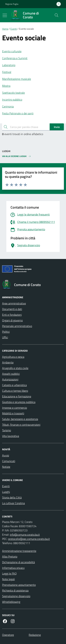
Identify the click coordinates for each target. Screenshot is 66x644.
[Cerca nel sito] (56, 15)
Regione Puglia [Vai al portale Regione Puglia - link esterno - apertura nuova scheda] (12, 4)
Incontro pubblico (12, 100)
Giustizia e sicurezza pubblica (19, 402)
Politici (6, 332)
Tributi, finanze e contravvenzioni (21, 425)
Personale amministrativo (17, 326)
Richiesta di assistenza (15, 590)
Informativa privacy (13, 568)
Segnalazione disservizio (16, 596)
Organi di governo (12, 320)
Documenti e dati (12, 309)
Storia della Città (12, 497)
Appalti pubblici (11, 374)
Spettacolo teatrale (13, 93)
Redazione (35, 635)
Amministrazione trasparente (19, 551)
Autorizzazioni (10, 379)
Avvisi (6, 455)
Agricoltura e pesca (13, 357)
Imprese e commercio (15, 408)
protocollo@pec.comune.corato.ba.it (29, 539)
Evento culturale (12, 51)
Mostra (6, 86)
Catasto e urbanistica (14, 385)
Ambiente (8, 362)
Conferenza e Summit (15, 58)
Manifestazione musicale (17, 79)
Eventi (14, 29)
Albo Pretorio (10, 556)
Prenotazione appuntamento (19, 585)
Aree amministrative (14, 303)
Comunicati (9, 461)
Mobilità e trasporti (13, 413)
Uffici (5, 337)
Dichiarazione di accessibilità (18, 562)
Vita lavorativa (11, 436)
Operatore (8, 635)
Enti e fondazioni (12, 315)
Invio (57, 127)
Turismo (7, 430)
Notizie (6, 467)
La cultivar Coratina (13, 503)
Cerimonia (8, 106)
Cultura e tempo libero (15, 391)
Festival (7, 72)
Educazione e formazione (17, 396)
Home (5, 29)
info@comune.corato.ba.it (25, 535)
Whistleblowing (11, 602)
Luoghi (6, 492)
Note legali (8, 579)
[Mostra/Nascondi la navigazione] (5, 15)
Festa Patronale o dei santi (18, 113)
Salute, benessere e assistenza (20, 419)
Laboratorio (9, 65)
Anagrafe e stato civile (15, 368)
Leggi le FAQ (9, 573)
